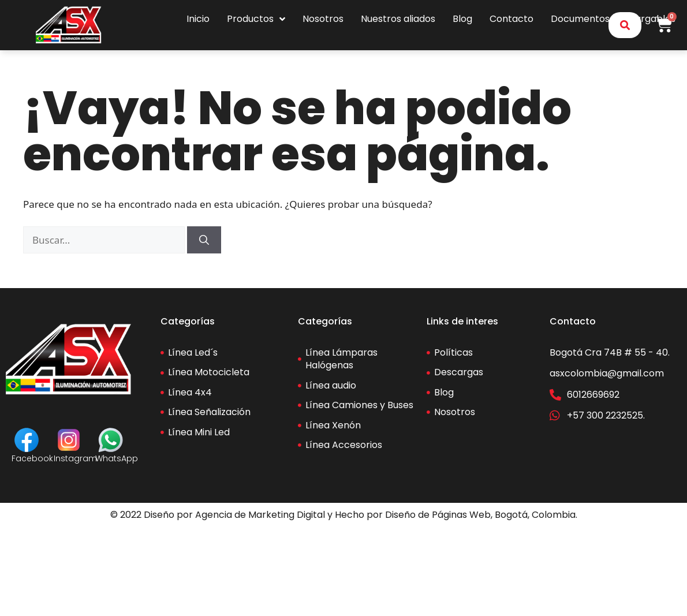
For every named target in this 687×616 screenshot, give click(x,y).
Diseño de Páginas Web (438, 515)
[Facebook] (27, 440)
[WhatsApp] (111, 440)
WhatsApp (117, 458)
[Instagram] (69, 440)
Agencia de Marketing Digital (260, 515)
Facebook (32, 458)
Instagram (75, 458)
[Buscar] (204, 240)
